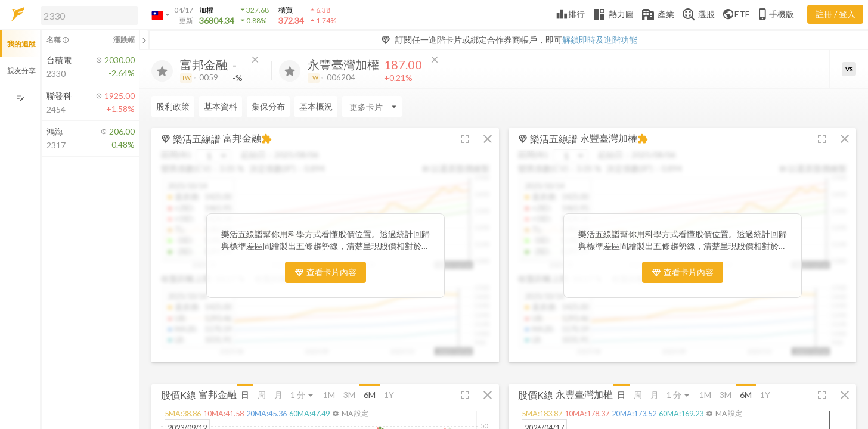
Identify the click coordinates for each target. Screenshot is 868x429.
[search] (89, 15)
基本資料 (221, 106)
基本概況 (316, 106)
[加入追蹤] (162, 71)
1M (329, 395)
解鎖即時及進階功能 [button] (600, 40)
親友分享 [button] (21, 71)
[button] (87, 15)
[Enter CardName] (372, 107)
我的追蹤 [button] (21, 44)
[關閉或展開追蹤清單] (144, 40)
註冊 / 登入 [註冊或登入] (836, 14)
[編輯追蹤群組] (20, 97)
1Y (389, 395)
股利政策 (173, 106)
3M (349, 395)
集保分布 (268, 106)
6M (370, 395)
